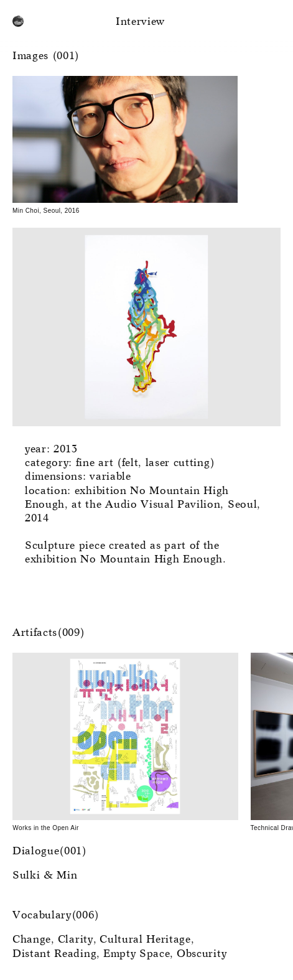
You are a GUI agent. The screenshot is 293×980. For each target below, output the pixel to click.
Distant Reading (54, 954)
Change (32, 940)
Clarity (76, 940)
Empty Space (137, 954)
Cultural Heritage (145, 940)
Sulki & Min (45, 876)
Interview (140, 22)
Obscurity (202, 954)
